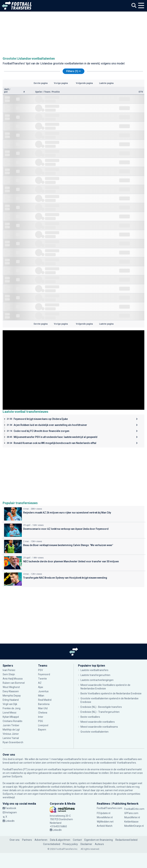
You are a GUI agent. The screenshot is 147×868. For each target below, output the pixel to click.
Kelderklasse (131, 822)
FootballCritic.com (134, 809)
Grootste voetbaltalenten (95, 732)
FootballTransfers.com (109, 808)
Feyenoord (44, 674)
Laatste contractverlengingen (97, 680)
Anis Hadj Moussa (13, 679)
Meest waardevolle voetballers (98, 722)
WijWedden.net (105, 822)
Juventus (43, 691)
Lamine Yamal (11, 738)
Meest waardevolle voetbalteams (99, 727)
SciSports (17, 776)
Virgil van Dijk (10, 704)
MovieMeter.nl (105, 817)
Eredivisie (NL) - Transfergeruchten (100, 712)
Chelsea (43, 713)
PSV (41, 670)
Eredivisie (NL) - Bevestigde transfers (101, 707)
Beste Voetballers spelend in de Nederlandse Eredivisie (111, 693)
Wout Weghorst (12, 687)
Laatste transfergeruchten (95, 675)
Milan (41, 696)
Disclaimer (86, 844)
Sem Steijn (9, 674)
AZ (40, 683)
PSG (41, 721)
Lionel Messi (10, 713)
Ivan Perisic (9, 670)
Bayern (42, 730)
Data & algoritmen (60, 840)
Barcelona (44, 704)
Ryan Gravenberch (13, 742)
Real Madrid (45, 700)
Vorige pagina (61, 83)
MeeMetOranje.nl (134, 826)
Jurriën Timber (11, 725)
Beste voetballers (90, 717)
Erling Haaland (11, 700)
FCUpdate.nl (104, 813)
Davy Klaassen (11, 691)
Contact (77, 840)
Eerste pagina (41, 83)
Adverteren (41, 840)
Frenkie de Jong (12, 708)
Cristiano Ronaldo (13, 721)
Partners (27, 840)
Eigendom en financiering (99, 840)
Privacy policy (70, 844)
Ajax (41, 687)
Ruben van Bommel (14, 683)
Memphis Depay (12, 696)
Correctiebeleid (52, 844)
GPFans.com (131, 813)
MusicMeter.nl (132, 817)
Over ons (15, 840)
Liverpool (43, 725)
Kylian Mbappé (11, 717)
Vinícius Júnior (11, 734)
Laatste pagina (106, 83)
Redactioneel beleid (126, 840)
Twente (42, 679)
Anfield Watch (105, 826)
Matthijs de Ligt (11, 730)
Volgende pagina (84, 83)
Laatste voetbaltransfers (94, 670)
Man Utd (43, 708)
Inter (41, 717)
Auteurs (99, 844)
